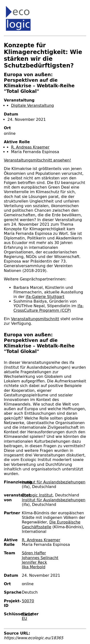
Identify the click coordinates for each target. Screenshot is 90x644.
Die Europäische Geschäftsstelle (51, 524)
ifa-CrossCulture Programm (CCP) (48, 308)
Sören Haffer (34, 553)
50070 (28, 601)
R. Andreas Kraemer (30, 147)
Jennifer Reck (34, 562)
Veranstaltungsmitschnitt (35, 319)
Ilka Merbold (34, 567)
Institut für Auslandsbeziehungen (54, 482)
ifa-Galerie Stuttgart (45, 297)
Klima (27, 614)
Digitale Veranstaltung (32, 105)
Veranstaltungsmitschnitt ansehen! (37, 160)
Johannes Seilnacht (40, 558)
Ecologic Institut (37, 495)
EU (24, 619)
